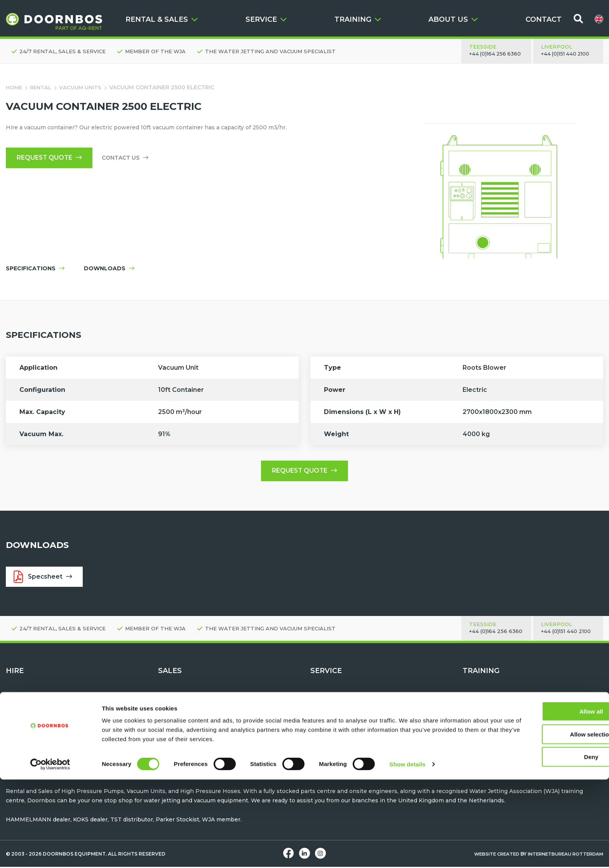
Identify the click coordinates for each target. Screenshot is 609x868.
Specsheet (44, 578)
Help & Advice (330, 757)
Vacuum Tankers (182, 738)
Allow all (544, 800)
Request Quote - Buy (188, 701)
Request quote (51, 158)
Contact (321, 701)
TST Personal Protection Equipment (210, 729)
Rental (43, 87)
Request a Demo (334, 710)
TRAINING (358, 19)
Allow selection (544, 823)
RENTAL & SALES (162, 19)
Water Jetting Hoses (187, 720)
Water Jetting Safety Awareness (508, 710)
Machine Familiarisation (496, 720)
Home (15, 87)
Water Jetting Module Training (505, 729)
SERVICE (266, 19)
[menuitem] (599, 19)
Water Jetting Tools (33, 720)
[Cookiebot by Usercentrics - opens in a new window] (50, 853)
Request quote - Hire (35, 701)
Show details (408, 853)
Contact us (128, 158)
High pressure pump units (43, 710)
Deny (544, 845)
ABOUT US (453, 19)
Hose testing (329, 729)
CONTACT (544, 19)
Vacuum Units (84, 87)
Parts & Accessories (338, 748)
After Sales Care (333, 720)
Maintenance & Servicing (345, 738)
